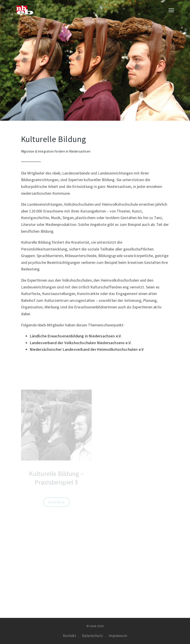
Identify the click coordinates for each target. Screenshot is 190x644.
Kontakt (70, 636)
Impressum (118, 636)
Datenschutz (92, 636)
